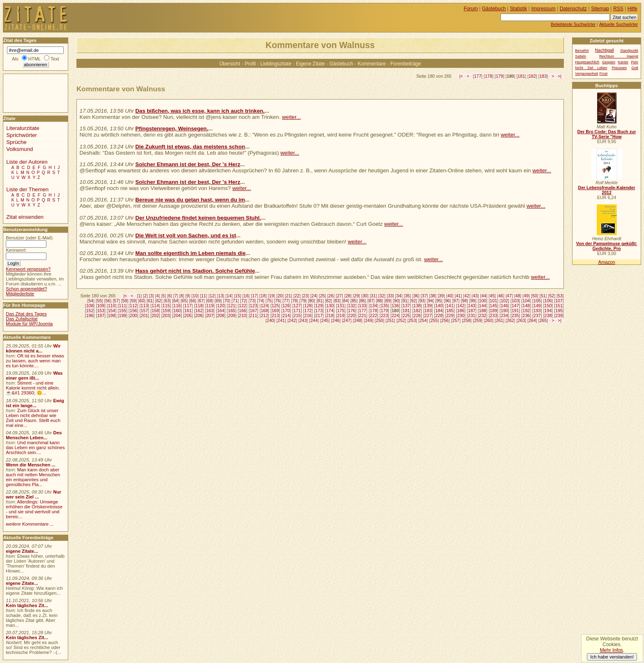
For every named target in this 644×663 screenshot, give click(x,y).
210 (242, 315)
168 (264, 311)
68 (210, 301)
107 (559, 301)
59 (133, 301)
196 (90, 315)
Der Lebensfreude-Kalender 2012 (606, 190)
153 (101, 311)
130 (330, 306)
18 (263, 296)
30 (365, 296)
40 (450, 296)
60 (142, 301)
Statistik (519, 9)
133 (362, 306)
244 (314, 320)
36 (416, 296)
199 (122, 315)
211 (254, 315)
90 (397, 301)
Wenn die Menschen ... (31, 465)
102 (504, 301)
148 (526, 306)
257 (456, 320)
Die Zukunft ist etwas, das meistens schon (190, 147)
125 (275, 306)
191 (515, 311)
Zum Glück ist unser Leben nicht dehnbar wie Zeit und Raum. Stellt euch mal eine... (33, 418)
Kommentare (372, 64)
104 (526, 301)
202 (155, 315)
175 (341, 311)
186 (461, 311)
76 (278, 301)
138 (417, 306)
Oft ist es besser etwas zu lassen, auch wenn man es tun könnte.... (35, 361)
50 (535, 296)
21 (289, 296)
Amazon (606, 262)
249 (369, 320)
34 (399, 296)
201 (144, 315)
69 (218, 301)
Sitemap (600, 9)
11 (203, 296)
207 (210, 315)
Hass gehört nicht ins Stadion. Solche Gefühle (195, 271)
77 (286, 301)
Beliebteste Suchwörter (573, 24)
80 (312, 301)
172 (308, 311)
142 (461, 306)
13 (221, 296)
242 (292, 320)
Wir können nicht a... (33, 348)
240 (270, 320)
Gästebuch (342, 64)
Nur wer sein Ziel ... (33, 494)
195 (559, 311)
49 (526, 296)
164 (221, 311)
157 (144, 311)
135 (384, 306)
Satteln (581, 56)
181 (522, 76)
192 (526, 311)
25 (323, 296)
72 (244, 301)
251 (390, 320)
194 (548, 311)
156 (134, 311)
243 (303, 320)
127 (297, 306)
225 (406, 315)
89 (388, 301)
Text (55, 59)
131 (341, 306)
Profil (250, 64)
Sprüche (16, 142)
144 (482, 306)
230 (461, 315)
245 (325, 320)
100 (482, 301)
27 (339, 296)
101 (494, 301)
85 (354, 301)
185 (450, 311)
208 (221, 315)
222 (374, 315)
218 (330, 315)
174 (330, 311)
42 (467, 296)
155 (122, 311)
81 (320, 301)
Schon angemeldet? (26, 289)
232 (482, 315)
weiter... (291, 117)
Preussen (619, 68)
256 (445, 320)
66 (193, 301)
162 (199, 311)
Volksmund (20, 149)
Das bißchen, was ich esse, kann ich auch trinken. (200, 111)
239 (559, 315)
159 (166, 311)
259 (478, 320)
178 (489, 76)
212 (264, 315)
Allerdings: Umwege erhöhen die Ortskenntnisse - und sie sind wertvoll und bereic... (34, 509)
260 (489, 320)
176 (352, 311)
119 (210, 306)
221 (362, 315)
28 (348, 296)
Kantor (623, 62)
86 (362, 301)
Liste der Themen (27, 189)
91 (405, 301)
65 (184, 301)
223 (384, 315)
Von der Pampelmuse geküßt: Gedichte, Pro (607, 246)
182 (532, 76)
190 (504, 311)
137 (406, 306)
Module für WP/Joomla (29, 324)
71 (235, 301)
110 (112, 306)
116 (177, 306)
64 (176, 301)
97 (456, 301)
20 (280, 296)
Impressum (544, 9)
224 (395, 315)
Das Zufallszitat (22, 319)
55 (99, 301)
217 (319, 315)
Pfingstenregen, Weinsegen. (172, 129)
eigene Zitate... (22, 551)
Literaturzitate (23, 128)
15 (238, 296)
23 (305, 296)
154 (112, 311)
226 (417, 315)
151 (559, 306)
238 (548, 315)
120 (221, 306)
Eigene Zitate (310, 64)
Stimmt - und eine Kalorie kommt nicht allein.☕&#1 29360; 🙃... (33, 388)
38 (433, 296)
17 (254, 296)
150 (548, 306)
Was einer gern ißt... (34, 376)
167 (254, 311)
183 (543, 76)
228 (439, 315)
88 (379, 301)
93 (422, 301)
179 (500, 76)
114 (155, 306)
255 (434, 320)
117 (188, 306)
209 (232, 315)
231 (472, 315)
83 (337, 301)
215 (297, 315)
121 (232, 306)
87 (371, 301)
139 (428, 306)
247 (347, 320)
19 (272, 296)
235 (515, 315)
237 (537, 315)
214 (286, 315)
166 (242, 311)
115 (166, 306)
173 (319, 311)
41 (458, 296)
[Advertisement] (28, 93)
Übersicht (230, 64)
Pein (634, 62)
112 (134, 306)
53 (560, 296)
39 (441, 296)
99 (473, 301)
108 (90, 306)
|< (461, 76)
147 (515, 306)
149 (537, 306)
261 (500, 320)
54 (91, 301)
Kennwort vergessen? (28, 269)
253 (412, 320)
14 (229, 296)
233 (494, 315)
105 (537, 301)
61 (150, 301)
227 (428, 315)
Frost (603, 74)
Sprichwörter (21, 135)
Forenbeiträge (406, 64)
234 (504, 315)
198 (112, 315)
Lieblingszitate (276, 64)
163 (210, 311)
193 (537, 311)
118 (199, 306)
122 (242, 306)
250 (379, 320)
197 (101, 315)
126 (286, 306)
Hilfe (632, 9)
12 (212, 296)
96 (448, 301)
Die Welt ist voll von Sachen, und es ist (186, 235)
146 (504, 306)
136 (395, 306)
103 (515, 301)
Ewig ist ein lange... (35, 403)
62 (159, 301)
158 (155, 311)
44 (484, 296)
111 (122, 306)
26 (331, 296)
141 (450, 306)
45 (492, 296)
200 (134, 315)
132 (352, 306)
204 (177, 315)
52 (552, 296)
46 (501, 296)
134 (374, 306)
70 (227, 301)
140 (439, 306)
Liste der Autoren (27, 162)
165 (232, 311)
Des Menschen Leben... (34, 435)
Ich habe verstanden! (612, 657)
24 (314, 296)
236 (526, 315)
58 (125, 301)
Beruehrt (582, 51)
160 (177, 311)
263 (522, 320)
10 (195, 296)
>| (560, 76)
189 (494, 311)
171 (297, 311)
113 (144, 306)
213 (275, 315)
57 (116, 301)
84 (346, 301)
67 (201, 301)
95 (439, 301)
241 (282, 320)
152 (90, 311)
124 (264, 306)
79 (303, 301)
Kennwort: (16, 250)
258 (467, 320)
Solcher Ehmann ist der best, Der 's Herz (188, 164)
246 (336, 320)
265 (543, 320)
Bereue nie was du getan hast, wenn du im (190, 200)
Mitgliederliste (20, 294)
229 (450, 315)
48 (518, 296)
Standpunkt (629, 51)
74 (261, 301)
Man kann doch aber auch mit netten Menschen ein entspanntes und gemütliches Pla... (33, 477)
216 (308, 315)
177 (478, 76)
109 (101, 306)
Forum (471, 9)
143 (472, 306)
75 (269, 301)
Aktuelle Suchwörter (619, 24)
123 (254, 306)
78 (295, 301)
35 (407, 296)
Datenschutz (573, 9)
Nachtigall (605, 50)
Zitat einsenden (25, 217)
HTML (35, 59)
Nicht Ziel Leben (591, 68)
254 (423, 320)
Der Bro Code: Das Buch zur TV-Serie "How (607, 134)
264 (532, 320)
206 (199, 315)
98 (464, 301)
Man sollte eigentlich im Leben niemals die (190, 253)
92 (413, 301)
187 (472, 311)
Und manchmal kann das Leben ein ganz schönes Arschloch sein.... (35, 447)
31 (374, 296)
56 (108, 301)
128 (308, 306)
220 (352, 315)
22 (297, 296)
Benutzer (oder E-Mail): (30, 238)
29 (356, 296)
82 (329, 301)
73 (252, 301)
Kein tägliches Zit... (27, 605)
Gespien (609, 62)
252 (402, 320)
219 (341, 315)
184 (439, 311)
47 (509, 296)
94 (430, 301)
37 (425, 296)
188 (482, 311)
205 (188, 315)
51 (543, 296)
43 (475, 296)
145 (494, 306)
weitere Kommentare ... (30, 524)
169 (275, 311)
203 (166, 315)
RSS (618, 9)
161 (188, 311)
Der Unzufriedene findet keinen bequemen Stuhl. (198, 218)
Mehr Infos (611, 650)
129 (319, 306)
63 (167, 301)
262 (510, 320)
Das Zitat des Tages (26, 314)
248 (358, 320)
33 (390, 296)
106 (548, 301)
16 (246, 296)
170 (286, 311)
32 (382, 296)
